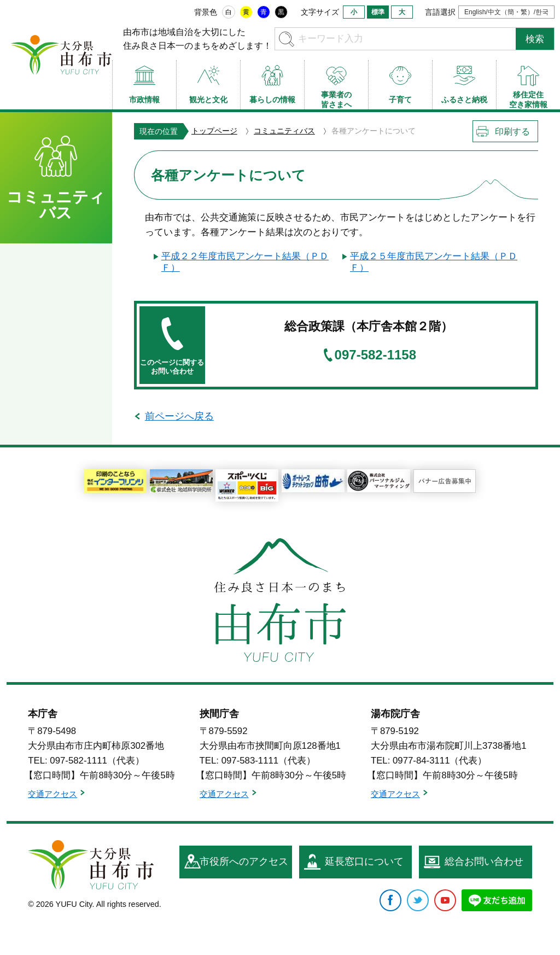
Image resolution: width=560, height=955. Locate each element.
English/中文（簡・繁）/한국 (506, 12)
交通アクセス (52, 794)
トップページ (214, 131)
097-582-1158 (375, 355)
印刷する (512, 132)
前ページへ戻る (179, 416)
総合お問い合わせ (484, 861)
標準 (378, 12)
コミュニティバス (284, 131)
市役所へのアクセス (244, 861)
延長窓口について (364, 861)
